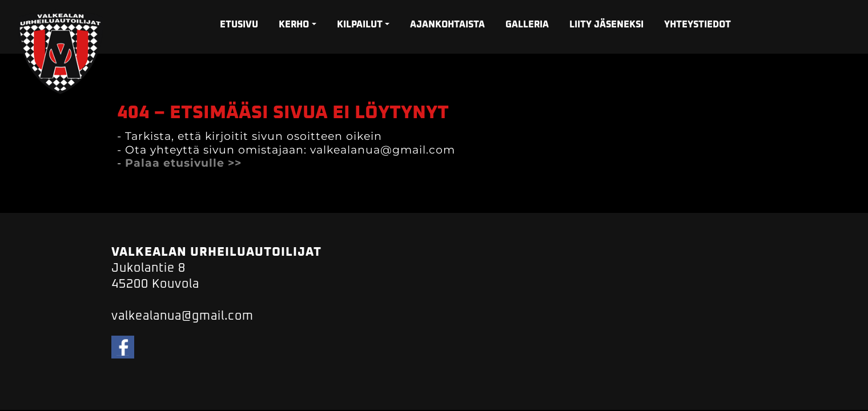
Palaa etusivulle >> (183, 163)
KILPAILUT (360, 25)
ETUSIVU (239, 25)
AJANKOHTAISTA (447, 25)
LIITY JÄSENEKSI (606, 25)
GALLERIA (527, 25)
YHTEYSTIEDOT (698, 25)
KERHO (294, 25)
